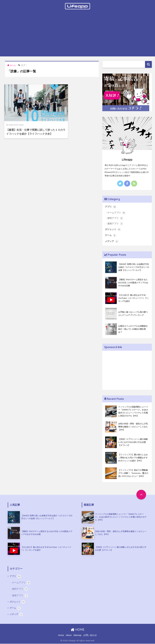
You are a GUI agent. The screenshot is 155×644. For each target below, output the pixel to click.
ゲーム (111, 236)
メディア (112, 242)
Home (61, 635)
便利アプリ (115, 218)
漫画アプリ (115, 224)
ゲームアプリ (116, 213)
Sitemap (77, 635)
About (69, 635)
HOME (78, 630)
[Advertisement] (77, 35)
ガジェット (113, 230)
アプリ (111, 207)
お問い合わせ (90, 635)
